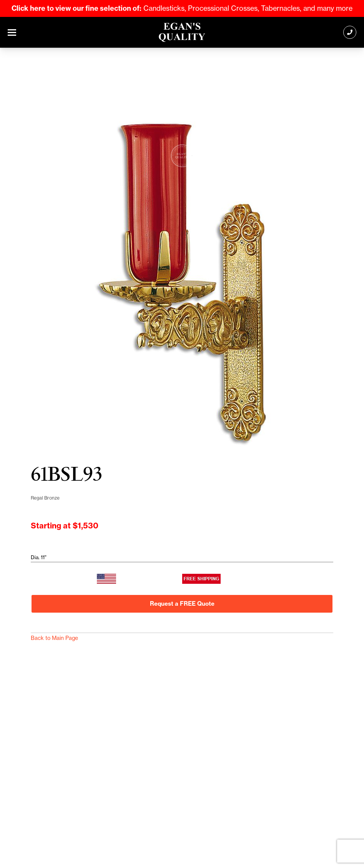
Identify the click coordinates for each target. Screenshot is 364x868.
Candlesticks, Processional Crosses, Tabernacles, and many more (182, 8)
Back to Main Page (54, 638)
